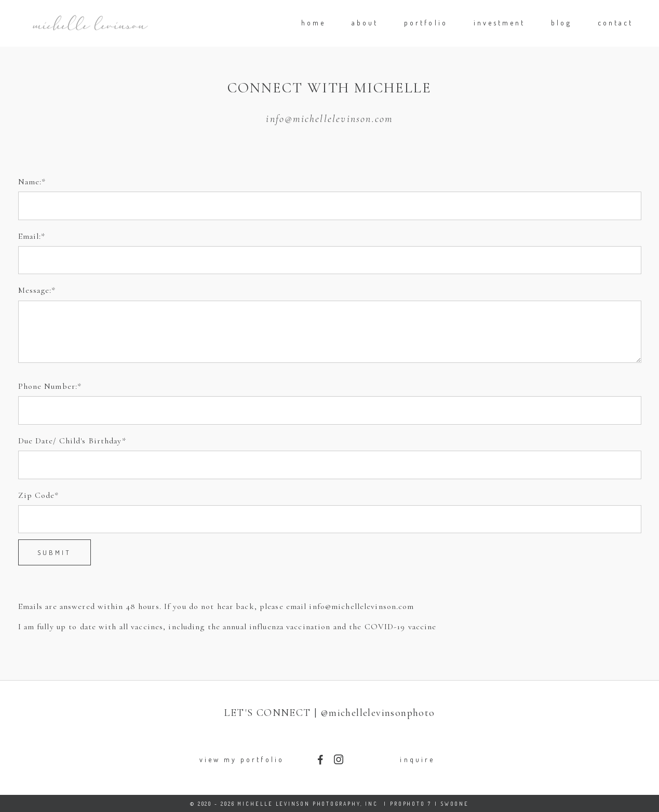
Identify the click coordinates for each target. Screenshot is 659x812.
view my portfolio (242, 759)
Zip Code (37, 495)
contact (615, 23)
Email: (30, 236)
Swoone (455, 804)
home (313, 23)
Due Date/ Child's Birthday (70, 441)
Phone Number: (48, 386)
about (365, 23)
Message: (35, 290)
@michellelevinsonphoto (378, 713)
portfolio (426, 23)
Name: (30, 182)
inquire (417, 759)
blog (561, 23)
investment (500, 23)
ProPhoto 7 (411, 804)
